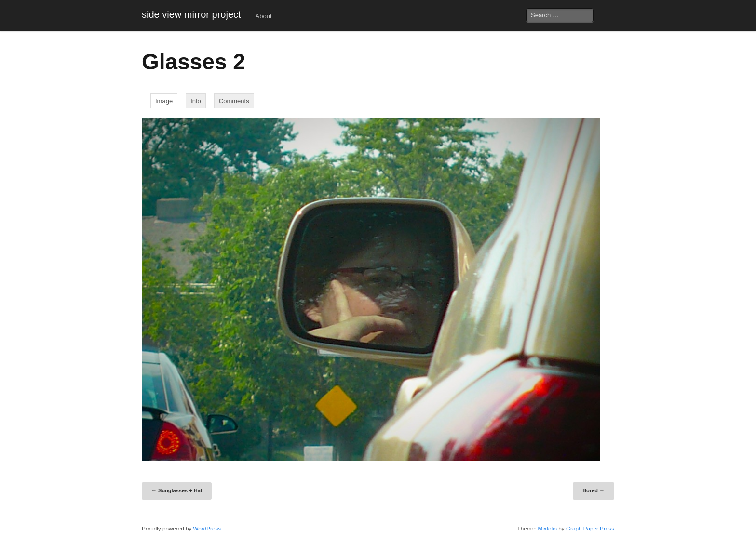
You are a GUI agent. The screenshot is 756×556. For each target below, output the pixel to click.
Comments (234, 101)
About (264, 16)
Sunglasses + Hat (177, 490)
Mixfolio (547, 528)
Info (196, 101)
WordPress (207, 528)
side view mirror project (191, 14)
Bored (594, 490)
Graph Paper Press (590, 528)
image (164, 101)
